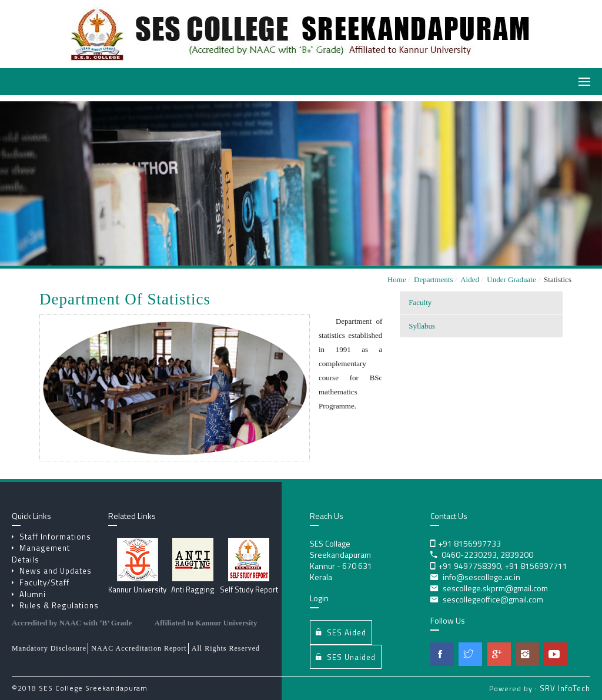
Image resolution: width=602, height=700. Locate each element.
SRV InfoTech (565, 688)
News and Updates (52, 571)
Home (397, 279)
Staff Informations (51, 537)
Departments (436, 279)
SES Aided (341, 632)
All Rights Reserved (226, 648)
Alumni (29, 594)
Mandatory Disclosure (49, 648)
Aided (472, 279)
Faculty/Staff (41, 582)
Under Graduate (514, 279)
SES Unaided (346, 657)
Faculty (420, 302)
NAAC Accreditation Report (139, 648)
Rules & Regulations (55, 605)
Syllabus (422, 326)
